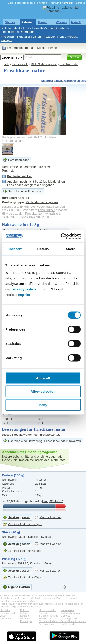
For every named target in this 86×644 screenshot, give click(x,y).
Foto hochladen (19, 160)
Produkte (8, 37)
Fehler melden (69, 624)
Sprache (80, 3)
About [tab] (70, 249)
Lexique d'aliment (25, 617)
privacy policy (24, 289)
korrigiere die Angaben (39, 185)
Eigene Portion (19, 587)
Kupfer (7, 414)
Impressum (67, 610)
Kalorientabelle (32, 22)
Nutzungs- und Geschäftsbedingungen (73, 620)
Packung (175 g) (14, 559)
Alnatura (47, 81)
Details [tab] (43, 249)
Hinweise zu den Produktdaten (23, 213)
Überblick (5, 610)
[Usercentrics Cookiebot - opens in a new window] (61, 236)
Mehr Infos (58, 460)
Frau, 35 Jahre (52, 501)
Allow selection (43, 391)
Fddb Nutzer (46, 210)
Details (18, 141)
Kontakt (43, 3)
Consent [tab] (15, 249)
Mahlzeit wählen (51, 517)
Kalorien (25, 610)
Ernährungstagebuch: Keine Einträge (32, 48)
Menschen (45, 22)
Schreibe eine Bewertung (25, 191)
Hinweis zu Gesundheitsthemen (50, 620)
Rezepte (49, 37)
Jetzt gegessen (19, 517)
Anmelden (68, 3)
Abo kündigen (46, 624)
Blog (10, 3)
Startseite (12, 22)
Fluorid (7, 419)
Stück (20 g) (11, 532)
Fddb (6, 64)
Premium (54, 3)
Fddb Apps (26, 621)
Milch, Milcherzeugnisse (44, 64)
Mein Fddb (6, 618)
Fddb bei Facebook (26, 3)
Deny (43, 405)
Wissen (61, 22)
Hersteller (24, 37)
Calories (25, 613)
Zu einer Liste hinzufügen (25, 524)
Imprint (24, 294)
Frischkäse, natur (69, 64)
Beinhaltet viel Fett (20, 176)
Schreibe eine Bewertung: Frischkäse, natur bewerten (45, 441)
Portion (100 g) (13, 475)
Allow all (43, 378)
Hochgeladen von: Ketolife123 (22, 137)
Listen (37, 37)
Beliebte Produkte (49, 616)
